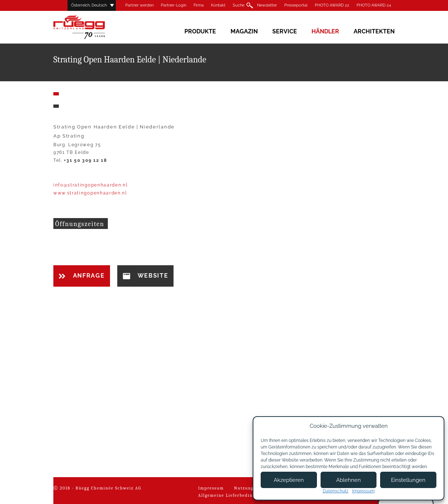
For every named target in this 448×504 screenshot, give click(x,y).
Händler (325, 31)
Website (145, 276)
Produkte (200, 31)
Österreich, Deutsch (89, 5)
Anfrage (82, 276)
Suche (239, 5)
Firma (199, 5)
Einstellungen (408, 480)
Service (285, 31)
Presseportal (296, 5)
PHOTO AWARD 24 (374, 5)
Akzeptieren (289, 480)
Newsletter (267, 5)
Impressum (211, 488)
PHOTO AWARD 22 (332, 5)
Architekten (374, 31)
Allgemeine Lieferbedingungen (234, 495)
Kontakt (218, 5)
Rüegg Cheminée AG (90, 27)
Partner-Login (174, 5)
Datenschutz (336, 491)
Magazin (244, 31)
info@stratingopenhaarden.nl (90, 185)
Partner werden (139, 5)
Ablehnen (349, 480)
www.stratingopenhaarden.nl (90, 193)
